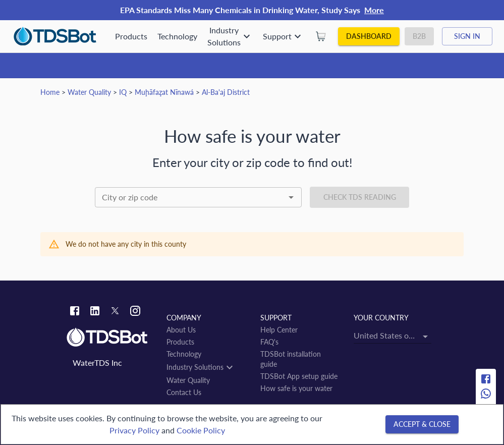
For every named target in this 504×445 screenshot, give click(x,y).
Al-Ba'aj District (226, 92)
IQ (123, 92)
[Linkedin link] (95, 312)
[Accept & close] (422, 425)
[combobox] (199, 197)
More (374, 10)
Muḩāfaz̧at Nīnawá (164, 92)
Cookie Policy (201, 430)
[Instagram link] (135, 312)
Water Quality (89, 92)
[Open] (291, 197)
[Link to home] (111, 338)
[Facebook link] (75, 312)
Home (50, 92)
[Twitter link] (115, 312)
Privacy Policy (134, 430)
